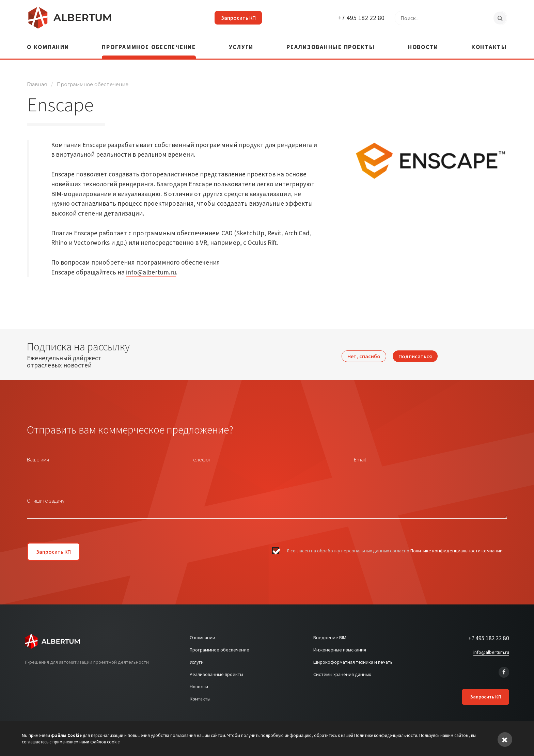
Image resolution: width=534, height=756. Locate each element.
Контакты (489, 45)
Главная (37, 82)
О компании (48, 45)
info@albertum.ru (151, 269)
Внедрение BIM (330, 635)
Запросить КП (236, 18)
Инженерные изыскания (340, 647)
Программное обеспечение (149, 45)
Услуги (241, 45)
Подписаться (415, 352)
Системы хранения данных (342, 672)
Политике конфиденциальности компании (457, 548)
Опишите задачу (46, 498)
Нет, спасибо (364, 352)
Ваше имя (38, 457)
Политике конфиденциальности (386, 735)
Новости (423, 45)
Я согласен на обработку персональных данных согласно (395, 548)
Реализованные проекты (331, 45)
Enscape (94, 142)
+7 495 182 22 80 (361, 18)
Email (360, 457)
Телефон (201, 457)
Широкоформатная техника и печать (353, 659)
